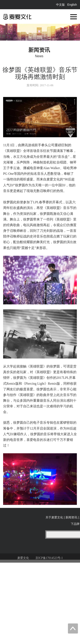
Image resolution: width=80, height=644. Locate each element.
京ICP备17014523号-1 (49, 560)
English (72, 5)
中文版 (60, 5)
